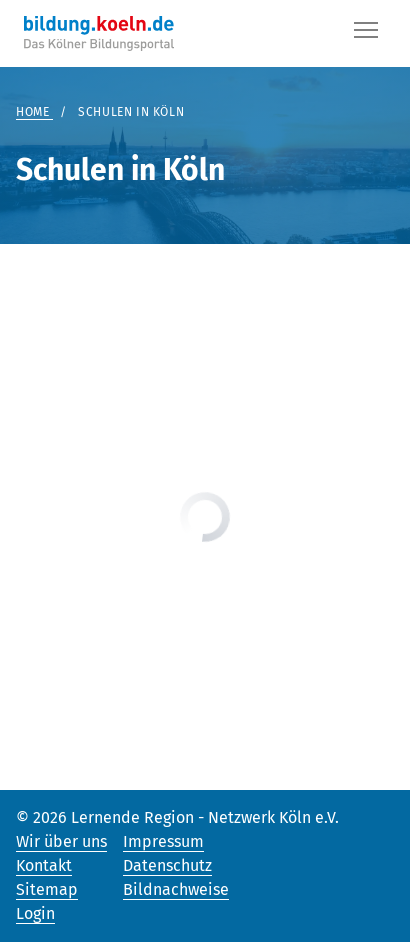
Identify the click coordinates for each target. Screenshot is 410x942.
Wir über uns (61, 841)
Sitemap (47, 889)
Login (35, 913)
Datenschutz (167, 865)
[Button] (366, 34)
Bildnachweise (176, 889)
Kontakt (44, 865)
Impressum (163, 841)
